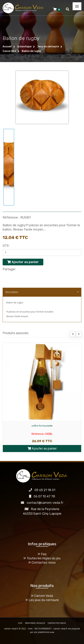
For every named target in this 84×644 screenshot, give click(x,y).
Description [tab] (42, 292)
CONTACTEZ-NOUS (57, 623)
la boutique (24, 47)
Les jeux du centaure (42, 600)
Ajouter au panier (42, 449)
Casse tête (9, 51)
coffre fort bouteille (42, 426)
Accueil (7, 47)
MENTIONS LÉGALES (35, 623)
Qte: (6, 246)
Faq (42, 554)
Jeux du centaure (48, 47)
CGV (20, 623)
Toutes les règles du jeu (42, 558)
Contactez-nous (42, 563)
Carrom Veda (42, 596)
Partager (9, 269)
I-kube (51, 632)
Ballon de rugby (31, 51)
